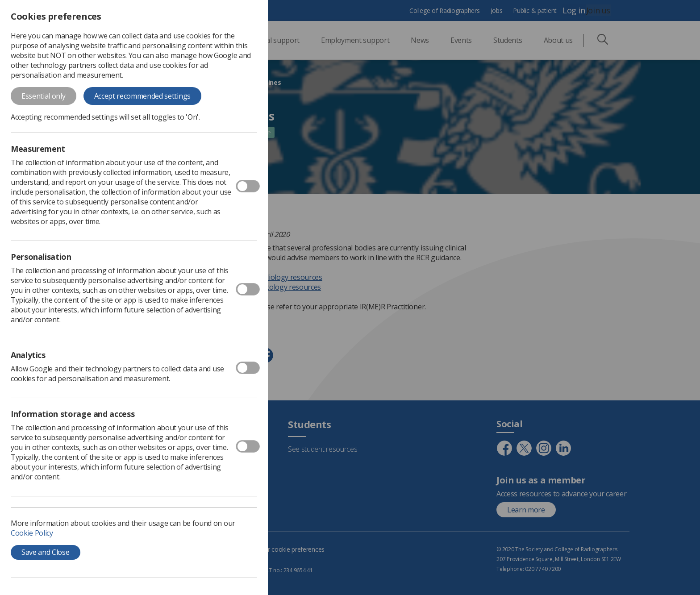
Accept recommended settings (142, 96)
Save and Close (46, 552)
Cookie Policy (32, 533)
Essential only (44, 96)
